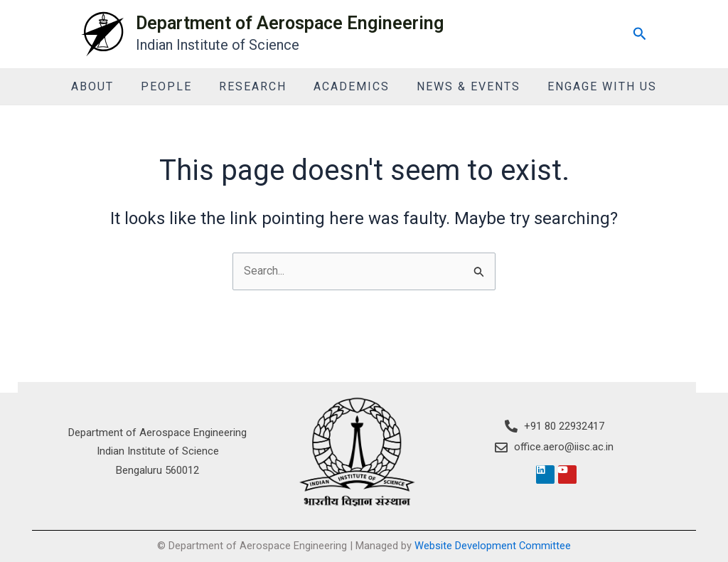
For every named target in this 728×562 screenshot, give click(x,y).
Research (255, 86)
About (103, 86)
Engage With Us (591, 86)
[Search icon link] (640, 34)
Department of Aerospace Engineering (290, 23)
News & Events (462, 86)
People (173, 86)
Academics (349, 86)
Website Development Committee (493, 546)
